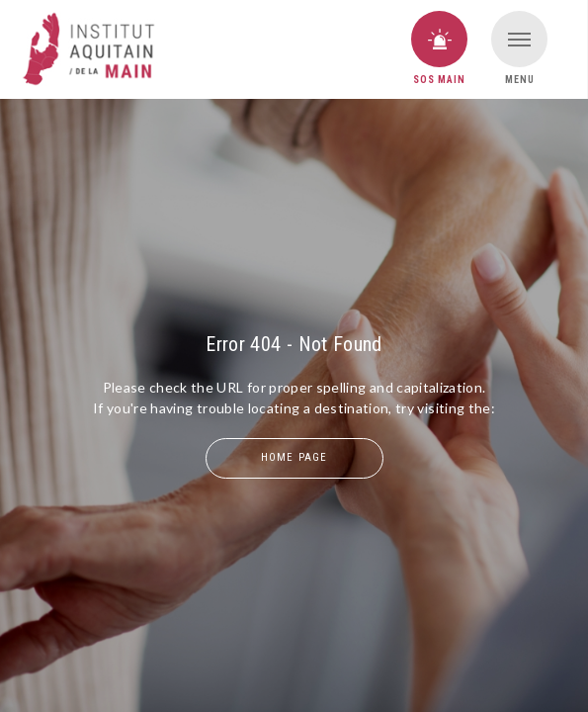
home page (294, 457)
